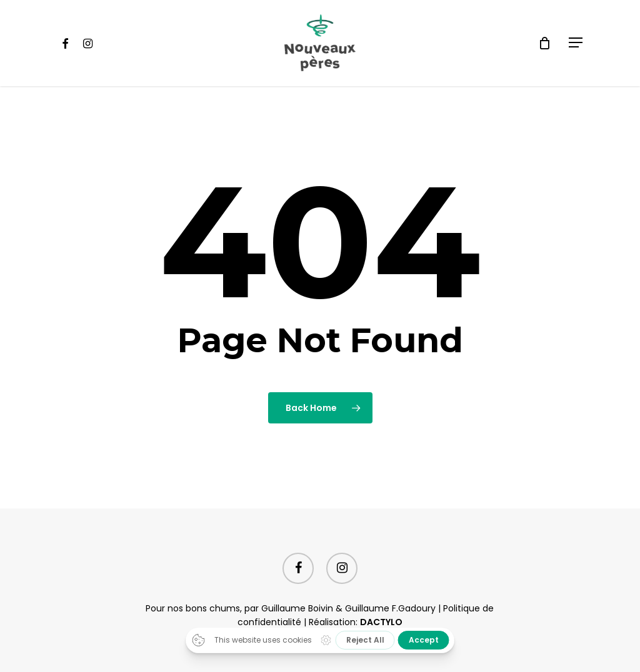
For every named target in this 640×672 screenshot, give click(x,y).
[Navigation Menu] (576, 43)
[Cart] (544, 43)
